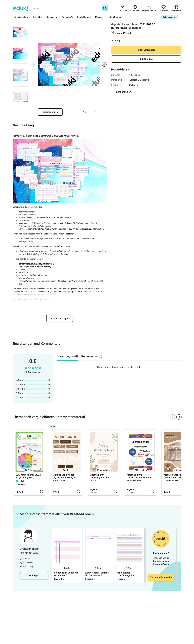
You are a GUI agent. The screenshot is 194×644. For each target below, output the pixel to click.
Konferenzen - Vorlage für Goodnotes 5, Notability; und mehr (97, 574)
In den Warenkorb (146, 50)
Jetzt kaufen (146, 59)
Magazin (99, 17)
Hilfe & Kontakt (115, 17)
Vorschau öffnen (50, 112)
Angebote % (67, 17)
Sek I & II (38, 17)
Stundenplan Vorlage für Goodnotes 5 (67, 574)
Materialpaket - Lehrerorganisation (100, 476)
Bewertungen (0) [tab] (67, 356)
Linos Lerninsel (171, 480)
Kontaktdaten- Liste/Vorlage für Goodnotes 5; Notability (128, 574)
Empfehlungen (84, 17)
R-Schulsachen (59, 480)
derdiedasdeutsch (135, 480)
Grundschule (21, 17)
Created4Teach (124, 33)
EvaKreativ (20, 484)
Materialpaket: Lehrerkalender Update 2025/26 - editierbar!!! (139, 476)
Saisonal (52, 17)
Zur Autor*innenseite (161, 577)
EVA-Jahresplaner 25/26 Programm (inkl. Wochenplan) (28, 476)
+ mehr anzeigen (60, 318)
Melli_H (93, 480)
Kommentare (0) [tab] (92, 356)
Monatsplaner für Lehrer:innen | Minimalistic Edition (178, 476)
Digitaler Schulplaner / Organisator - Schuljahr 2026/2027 (64, 476)
